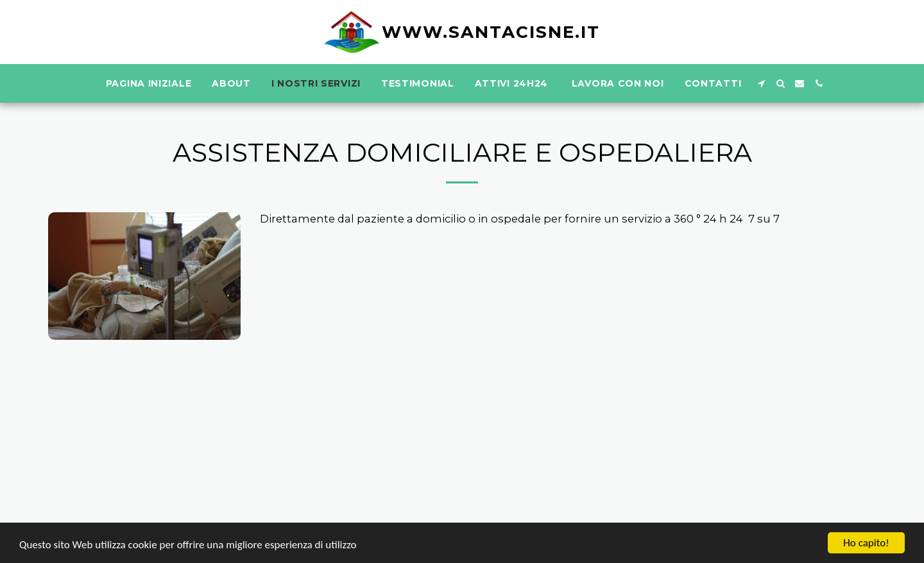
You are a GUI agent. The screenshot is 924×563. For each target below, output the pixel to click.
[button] (761, 83)
